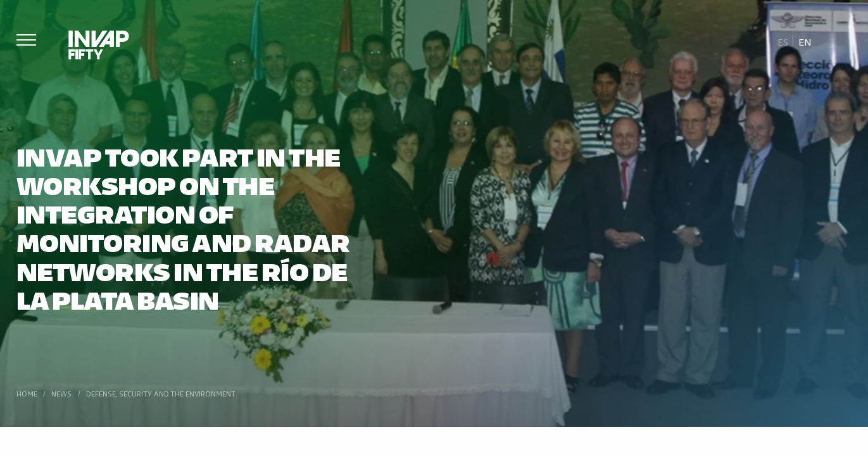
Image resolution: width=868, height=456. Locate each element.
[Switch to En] (805, 41)
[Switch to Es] (783, 41)
